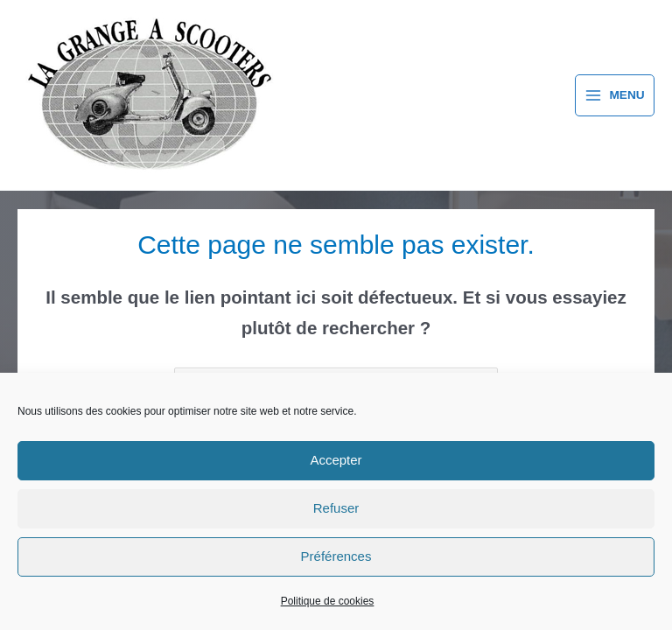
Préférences (336, 556)
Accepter (336, 460)
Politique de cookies (328, 601)
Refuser (336, 508)
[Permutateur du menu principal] (615, 95)
